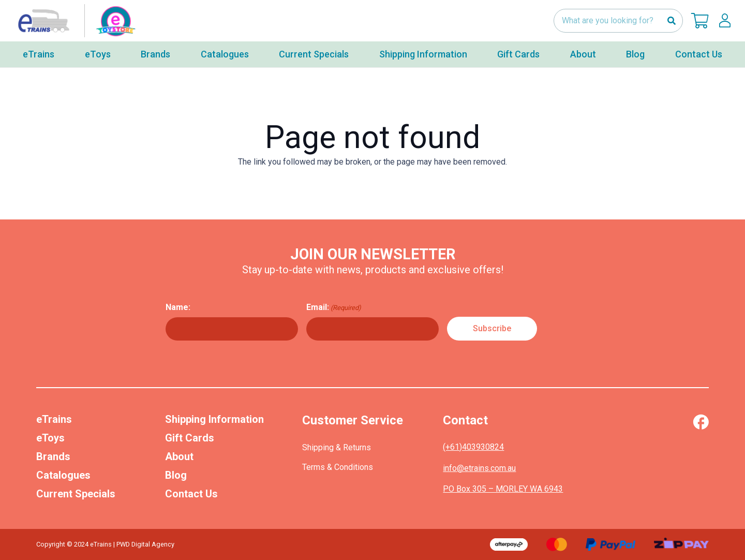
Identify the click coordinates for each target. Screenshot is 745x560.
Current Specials (76, 494)
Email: (334, 307)
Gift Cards (190, 438)
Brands (53, 456)
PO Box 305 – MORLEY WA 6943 (503, 489)
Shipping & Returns (337, 447)
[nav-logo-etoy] (74, 21)
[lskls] (725, 21)
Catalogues (63, 475)
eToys (50, 438)
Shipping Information (214, 419)
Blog (176, 475)
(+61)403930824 (473, 447)
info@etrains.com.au (479, 468)
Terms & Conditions (338, 467)
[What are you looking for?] (618, 21)
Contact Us (191, 494)
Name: (178, 307)
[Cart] (700, 21)
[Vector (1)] (701, 422)
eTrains (54, 419)
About (179, 456)
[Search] (671, 21)
